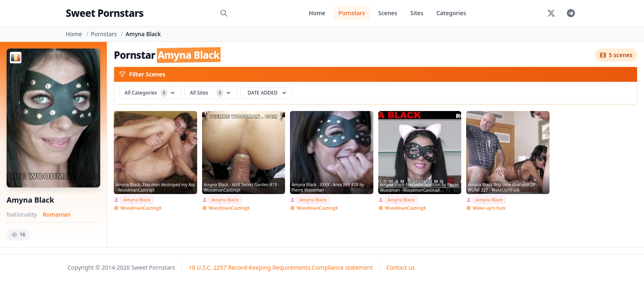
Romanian (57, 214)
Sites (417, 13)
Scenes (388, 13)
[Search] (224, 13)
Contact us (401, 267)
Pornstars (352, 13)
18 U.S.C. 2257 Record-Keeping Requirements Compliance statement (281, 267)
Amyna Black (137, 200)
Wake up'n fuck (489, 208)
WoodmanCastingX (141, 208)
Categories (451, 13)
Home (317, 13)
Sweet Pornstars (105, 13)
